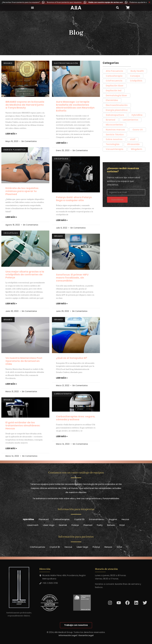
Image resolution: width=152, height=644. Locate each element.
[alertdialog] (76, 2)
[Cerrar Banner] (149, 2)
